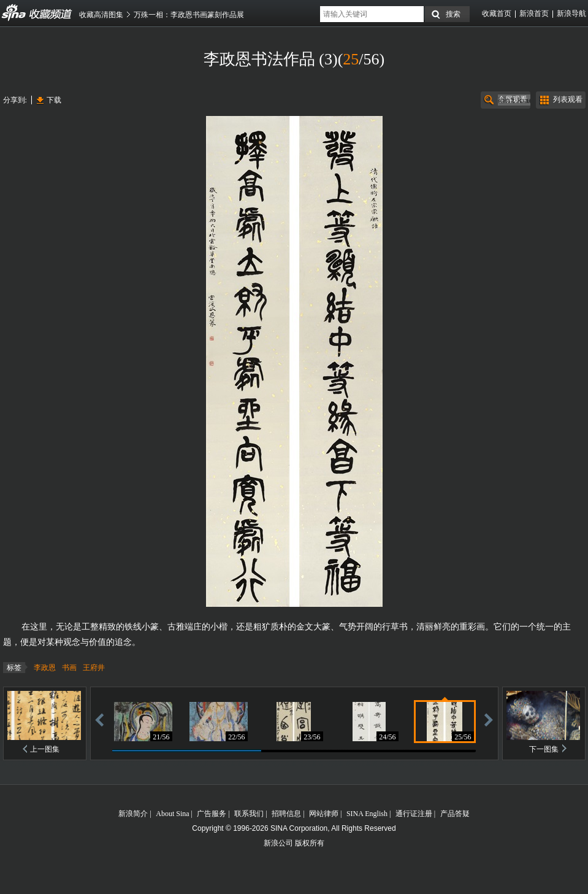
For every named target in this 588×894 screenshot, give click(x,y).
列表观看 (568, 99)
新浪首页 (534, 13)
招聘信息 (286, 814)
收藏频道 (14, 13)
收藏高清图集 (101, 15)
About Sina (172, 814)
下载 (54, 100)
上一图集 (45, 749)
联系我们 (249, 814)
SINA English (367, 814)
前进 (489, 719)
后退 (99, 719)
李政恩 (45, 668)
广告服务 (212, 814)
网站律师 (324, 814)
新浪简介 (133, 814)
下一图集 (544, 749)
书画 (69, 668)
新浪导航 (571, 13)
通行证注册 (414, 814)
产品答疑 (455, 814)
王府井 (94, 668)
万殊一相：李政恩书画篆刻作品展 (189, 15)
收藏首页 (497, 13)
